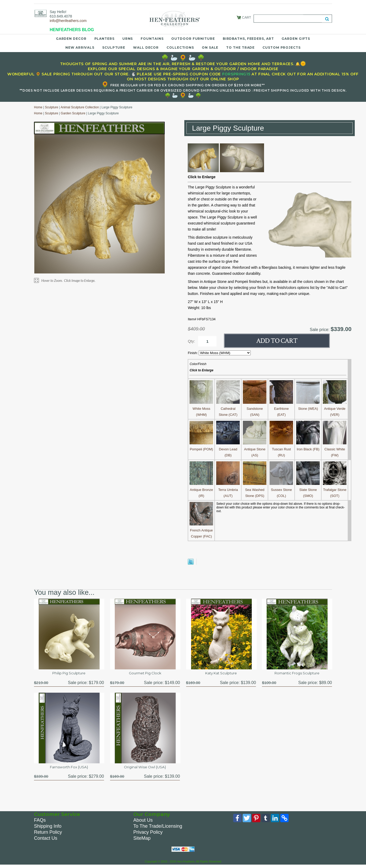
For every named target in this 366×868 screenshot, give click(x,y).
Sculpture (114, 47)
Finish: (193, 353)
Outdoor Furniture (193, 39)
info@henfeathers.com (68, 21)
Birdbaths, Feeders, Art (248, 39)
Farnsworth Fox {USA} (69, 769)
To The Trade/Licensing (158, 828)
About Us (143, 822)
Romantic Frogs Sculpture (297, 674)
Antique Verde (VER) (335, 409)
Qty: (191, 341)
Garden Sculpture (73, 113)
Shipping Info (48, 828)
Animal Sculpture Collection (80, 107)
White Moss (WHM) (201, 409)
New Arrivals (80, 47)
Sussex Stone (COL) (281, 490)
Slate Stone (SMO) (308, 490)
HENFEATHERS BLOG (72, 30)
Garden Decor (71, 39)
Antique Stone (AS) (255, 449)
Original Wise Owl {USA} (145, 769)
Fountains (152, 39)
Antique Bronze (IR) (201, 490)
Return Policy (48, 835)
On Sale (210, 47)
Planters (104, 39)
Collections (180, 47)
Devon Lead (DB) (228, 449)
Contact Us (46, 841)
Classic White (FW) (335, 449)
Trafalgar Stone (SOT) (335, 490)
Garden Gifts (296, 39)
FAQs (40, 822)
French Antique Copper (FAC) (201, 530)
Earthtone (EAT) (281, 409)
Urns (128, 39)
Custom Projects (282, 47)
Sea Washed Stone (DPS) (255, 490)
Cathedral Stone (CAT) (228, 409)
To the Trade (240, 47)
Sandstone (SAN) (255, 409)
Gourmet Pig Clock (145, 674)
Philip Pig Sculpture (69, 674)
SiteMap (142, 841)
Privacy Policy (148, 835)
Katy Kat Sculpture (221, 674)
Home (38, 107)
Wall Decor (146, 47)
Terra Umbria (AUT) (228, 490)
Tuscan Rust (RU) (281, 449)
